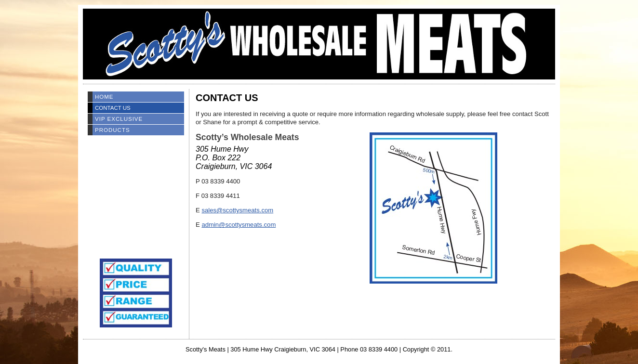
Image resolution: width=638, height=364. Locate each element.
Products (113, 130)
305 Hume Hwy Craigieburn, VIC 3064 (283, 349)
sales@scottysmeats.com (237, 210)
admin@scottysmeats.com (239, 225)
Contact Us (113, 108)
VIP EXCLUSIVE (119, 119)
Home (104, 97)
